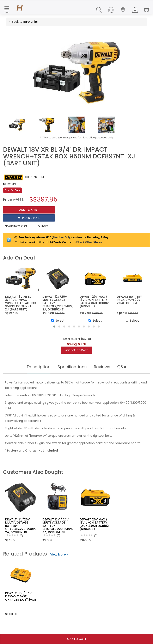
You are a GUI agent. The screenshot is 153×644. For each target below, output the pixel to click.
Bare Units (30, 22)
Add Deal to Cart (77, 350)
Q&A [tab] (122, 367)
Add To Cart (77, 639)
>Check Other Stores (88, 242)
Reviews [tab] (102, 367)
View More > (59, 554)
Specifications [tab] (72, 367)
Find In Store (29, 218)
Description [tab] (39, 367)
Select (58, 321)
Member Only (62, 237)
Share (43, 226)
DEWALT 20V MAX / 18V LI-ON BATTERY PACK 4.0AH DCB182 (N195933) (94, 524)
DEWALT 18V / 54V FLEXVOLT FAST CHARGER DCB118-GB (21, 596)
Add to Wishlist (16, 226)
